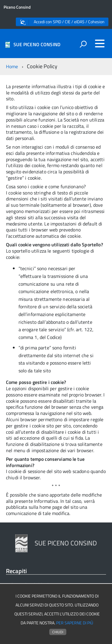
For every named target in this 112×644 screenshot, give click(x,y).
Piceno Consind (17, 7)
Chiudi (58, 632)
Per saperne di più (75, 623)
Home (12, 66)
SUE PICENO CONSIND (37, 44)
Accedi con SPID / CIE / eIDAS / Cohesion (62, 22)
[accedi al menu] (100, 43)
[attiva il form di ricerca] (83, 44)
